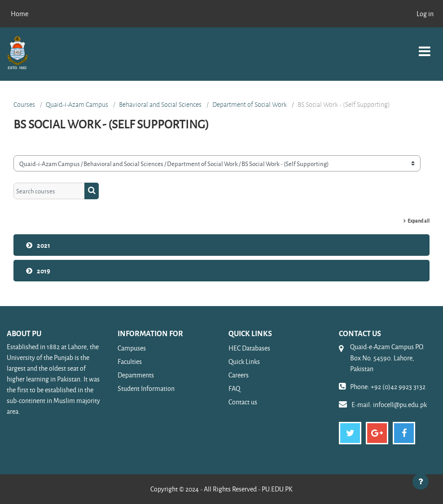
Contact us (243, 402)
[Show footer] (421, 482)
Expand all (419, 221)
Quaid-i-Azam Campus (77, 105)
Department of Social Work (250, 105)
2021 (44, 245)
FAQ (234, 388)
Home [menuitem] (20, 14)
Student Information (146, 388)
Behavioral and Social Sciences (160, 105)
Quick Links (244, 362)
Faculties (130, 362)
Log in (425, 14)
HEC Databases (249, 348)
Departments (136, 375)
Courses (24, 105)
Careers (239, 375)
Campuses (132, 348)
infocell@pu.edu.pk (400, 405)
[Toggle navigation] (425, 46)
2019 (44, 271)
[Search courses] (49, 191)
